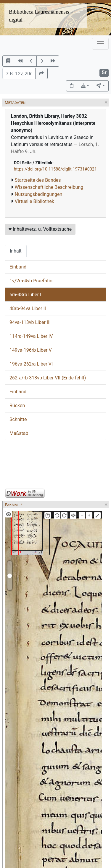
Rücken (17, 406)
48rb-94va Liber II (28, 308)
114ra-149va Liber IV (31, 336)
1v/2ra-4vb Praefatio (31, 281)
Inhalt (16, 251)
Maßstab (19, 433)
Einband (18, 267)
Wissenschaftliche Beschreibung (49, 187)
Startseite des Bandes (38, 180)
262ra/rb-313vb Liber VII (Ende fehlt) (48, 378)
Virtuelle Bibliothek (34, 201)
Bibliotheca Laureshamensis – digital (41, 16)
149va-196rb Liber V (31, 350)
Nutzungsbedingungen (38, 194)
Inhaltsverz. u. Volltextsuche (40, 229)
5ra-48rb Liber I (25, 295)
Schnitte (18, 419)
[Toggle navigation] (100, 44)
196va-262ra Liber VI (31, 364)
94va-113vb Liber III (30, 322)
